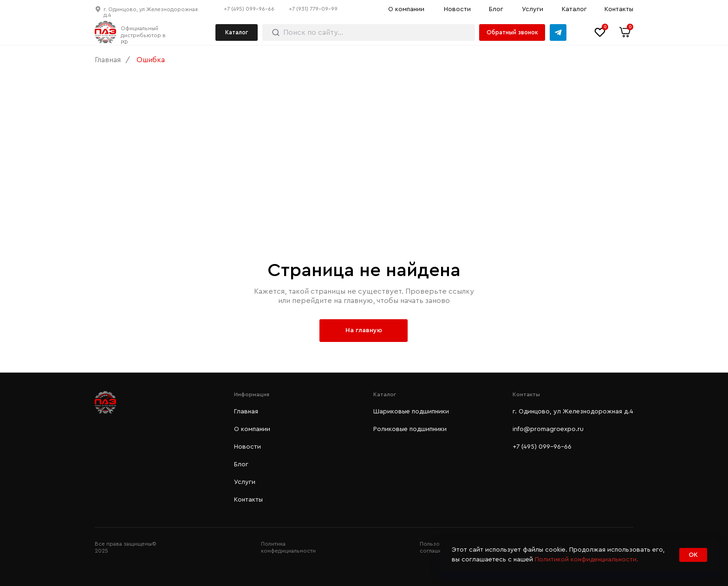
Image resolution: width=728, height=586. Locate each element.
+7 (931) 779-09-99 (313, 9)
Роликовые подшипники (410, 429)
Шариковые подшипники (411, 412)
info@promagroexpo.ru (548, 429)
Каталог (574, 9)
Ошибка (151, 60)
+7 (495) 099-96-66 (249, 9)
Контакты (619, 9)
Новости (457, 9)
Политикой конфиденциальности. (587, 560)
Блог (496, 9)
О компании (406, 9)
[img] (558, 32)
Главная (108, 60)
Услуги (533, 9)
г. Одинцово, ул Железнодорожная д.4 (573, 412)
